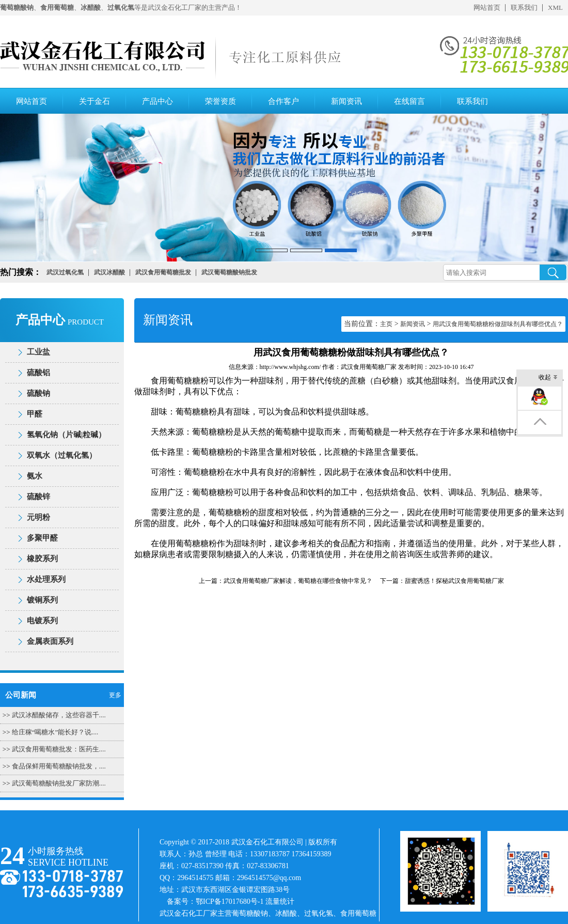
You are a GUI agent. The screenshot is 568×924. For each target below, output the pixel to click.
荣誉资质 (220, 101)
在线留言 (409, 101)
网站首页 (487, 7)
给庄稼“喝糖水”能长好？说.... (55, 732)
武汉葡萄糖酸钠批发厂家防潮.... (59, 783)
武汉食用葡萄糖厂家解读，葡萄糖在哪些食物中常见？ (298, 581)
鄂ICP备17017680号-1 (230, 902)
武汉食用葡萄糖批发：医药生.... (59, 749)
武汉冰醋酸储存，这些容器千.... (59, 715)
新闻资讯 (346, 101)
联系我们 (524, 7)
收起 (548, 378)
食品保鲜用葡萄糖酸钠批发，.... (59, 766)
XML (555, 7)
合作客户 (283, 101)
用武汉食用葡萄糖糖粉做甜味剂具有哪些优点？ (498, 324)
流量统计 (280, 902)
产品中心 (157, 101)
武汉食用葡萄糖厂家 (369, 367)
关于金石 (94, 101)
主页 (386, 324)
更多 (115, 695)
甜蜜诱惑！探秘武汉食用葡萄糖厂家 (454, 581)
